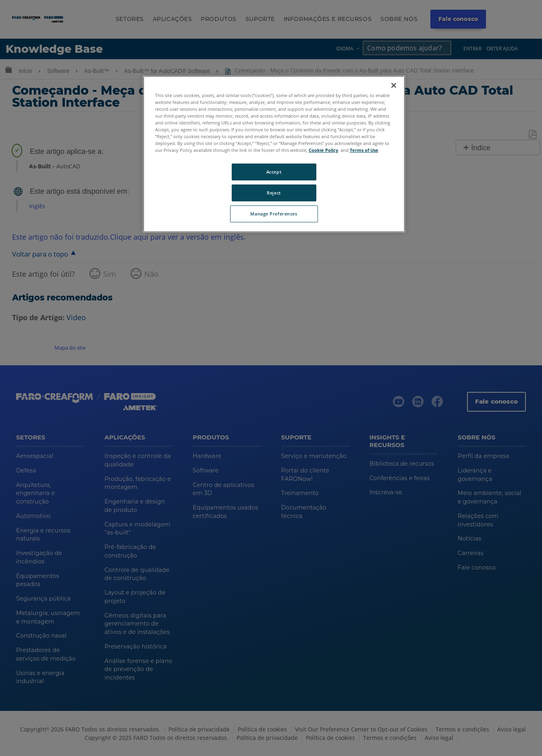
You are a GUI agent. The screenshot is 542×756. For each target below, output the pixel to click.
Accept (274, 172)
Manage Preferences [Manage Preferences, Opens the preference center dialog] (274, 214)
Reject (274, 193)
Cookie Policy (323, 150)
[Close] (394, 85)
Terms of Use (364, 150)
